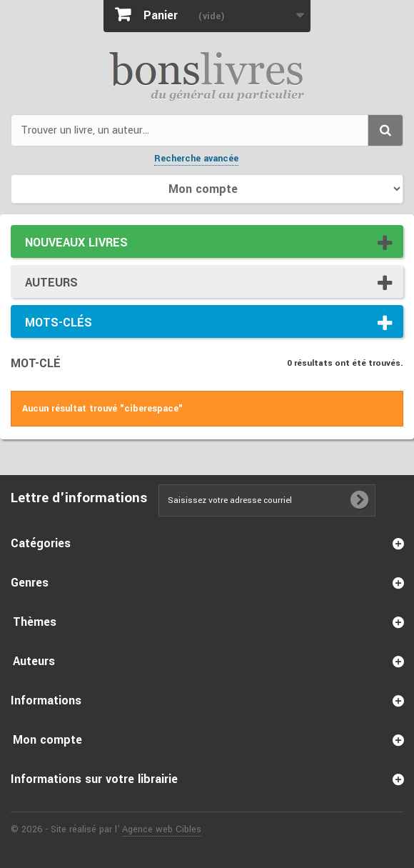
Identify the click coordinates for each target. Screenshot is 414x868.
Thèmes (35, 622)
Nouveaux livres (76, 243)
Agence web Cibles (162, 829)
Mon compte (47, 740)
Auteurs (51, 283)
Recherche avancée (196, 159)
